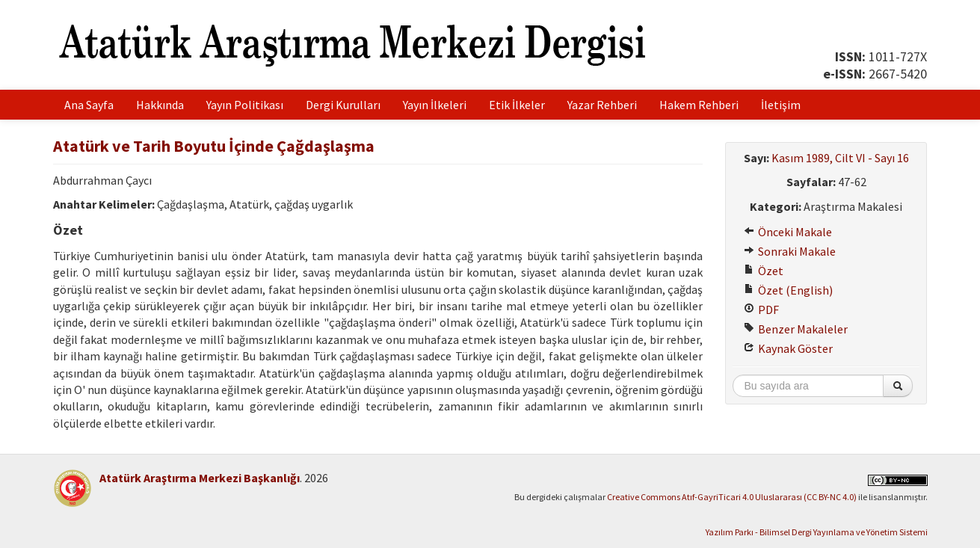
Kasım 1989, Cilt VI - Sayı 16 (840, 158)
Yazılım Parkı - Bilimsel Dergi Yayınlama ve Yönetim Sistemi (817, 532)
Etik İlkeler (517, 105)
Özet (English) (788, 290)
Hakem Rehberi (699, 105)
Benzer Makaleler (796, 329)
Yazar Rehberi (602, 105)
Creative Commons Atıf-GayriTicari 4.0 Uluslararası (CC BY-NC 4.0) (732, 497)
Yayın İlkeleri (435, 105)
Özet (764, 271)
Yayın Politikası (245, 105)
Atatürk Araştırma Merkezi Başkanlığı (200, 478)
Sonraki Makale (790, 251)
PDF (761, 310)
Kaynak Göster (788, 348)
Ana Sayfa (89, 105)
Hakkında (160, 105)
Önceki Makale (788, 232)
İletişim (781, 105)
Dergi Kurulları (343, 105)
